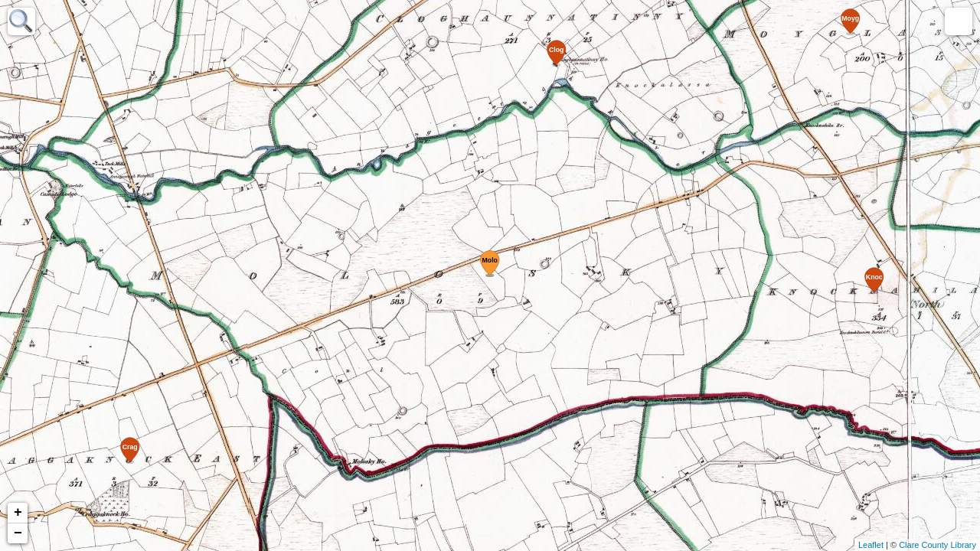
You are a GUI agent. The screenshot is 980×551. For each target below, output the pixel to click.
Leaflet (871, 545)
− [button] (18, 533)
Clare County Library (938, 545)
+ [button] (18, 513)
